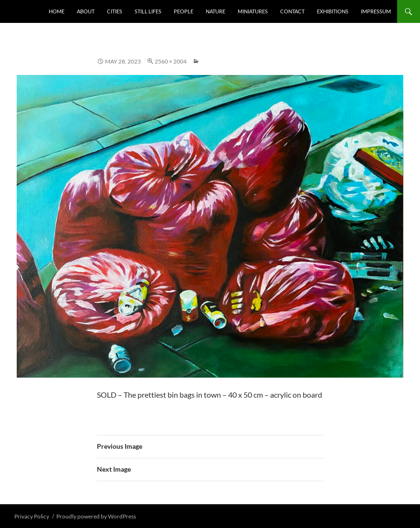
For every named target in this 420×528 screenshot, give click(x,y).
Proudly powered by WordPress (96, 516)
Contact (292, 11)
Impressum (376, 11)
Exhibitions (333, 11)
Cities (115, 11)
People (184, 11)
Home (57, 11)
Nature (215, 11)
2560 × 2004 (171, 61)
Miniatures (253, 11)
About (86, 11)
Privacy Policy (32, 516)
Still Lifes (148, 11)
